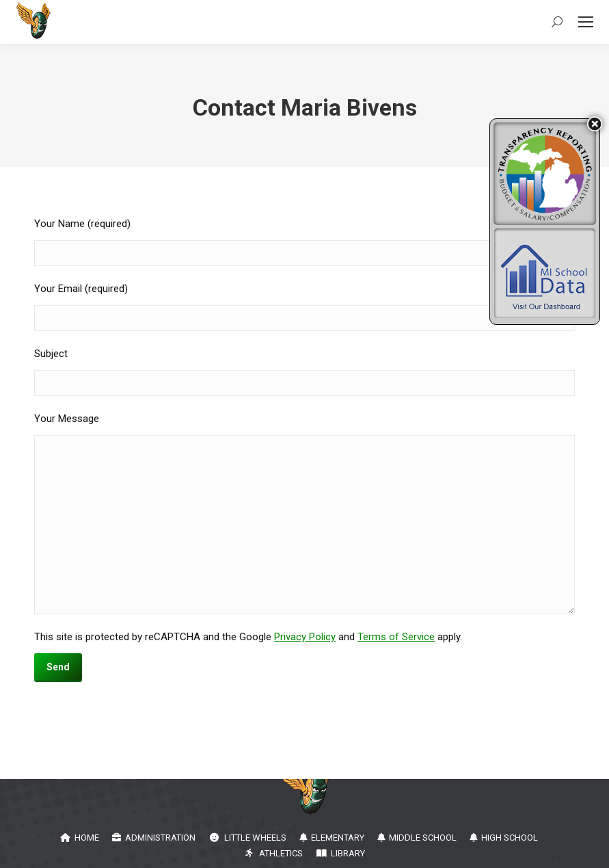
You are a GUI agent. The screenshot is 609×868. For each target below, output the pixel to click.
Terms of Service (396, 637)
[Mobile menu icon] (586, 22)
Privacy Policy (305, 637)
